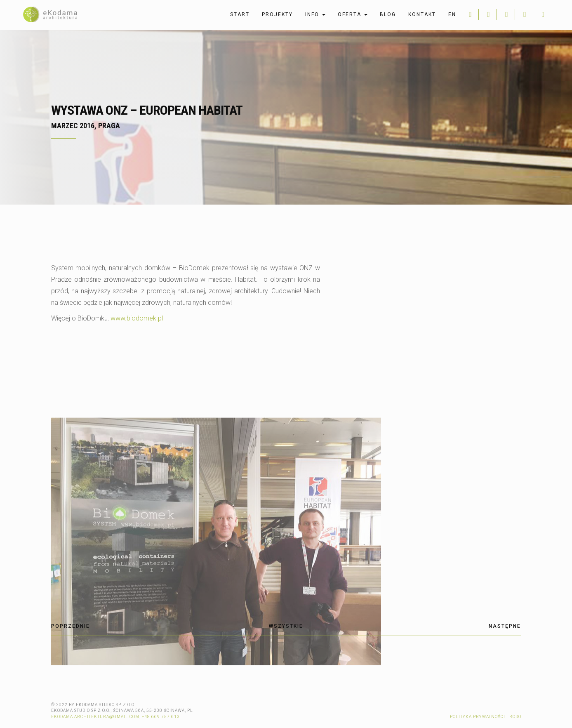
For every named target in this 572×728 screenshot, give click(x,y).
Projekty (277, 14)
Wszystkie (286, 626)
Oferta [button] (353, 14)
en (452, 14)
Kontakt (422, 14)
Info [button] (315, 14)
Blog (388, 14)
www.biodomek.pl (137, 318)
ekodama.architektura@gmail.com (95, 717)
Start (240, 14)
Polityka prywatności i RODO (486, 717)
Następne (505, 626)
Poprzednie (71, 626)
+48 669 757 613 (161, 717)
